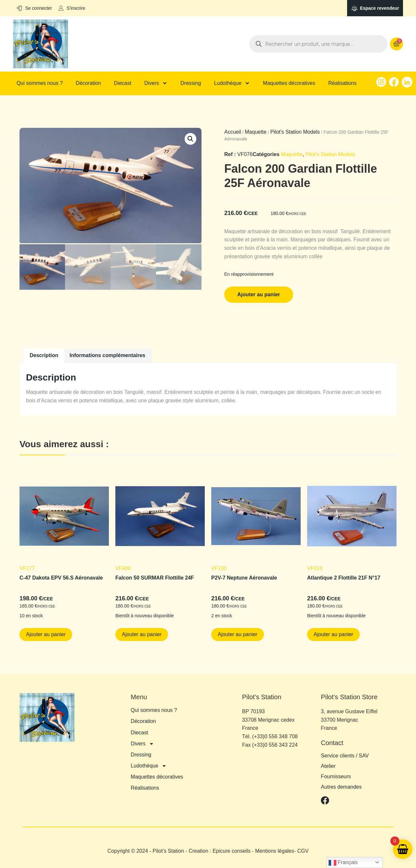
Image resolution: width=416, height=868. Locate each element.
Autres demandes (341, 787)
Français (343, 863)
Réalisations (342, 83)
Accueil (233, 132)
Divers (156, 83)
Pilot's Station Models (295, 132)
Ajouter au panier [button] (46, 634)
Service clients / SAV (345, 756)
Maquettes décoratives (289, 83)
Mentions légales (275, 851)
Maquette (256, 132)
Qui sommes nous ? (40, 83)
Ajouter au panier (259, 294)
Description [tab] (44, 355)
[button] (190, 139)
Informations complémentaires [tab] (107, 355)
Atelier (328, 766)
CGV (303, 851)
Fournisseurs (336, 777)
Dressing (191, 83)
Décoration (88, 83)
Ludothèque (232, 83)
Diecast (123, 83)
